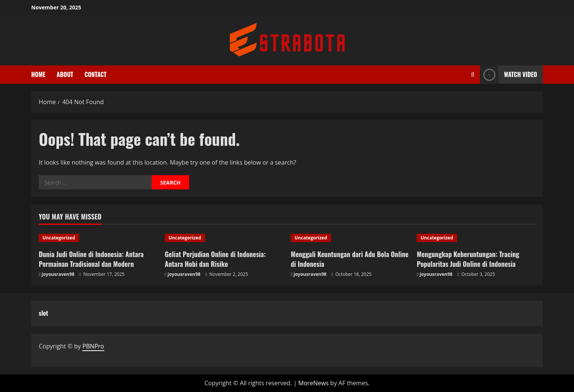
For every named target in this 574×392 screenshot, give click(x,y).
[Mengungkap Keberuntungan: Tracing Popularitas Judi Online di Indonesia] (476, 238)
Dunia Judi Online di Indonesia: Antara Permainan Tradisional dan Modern (91, 259)
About (65, 74)
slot (43, 313)
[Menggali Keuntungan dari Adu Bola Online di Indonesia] (350, 238)
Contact (96, 74)
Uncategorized (59, 238)
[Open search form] (473, 75)
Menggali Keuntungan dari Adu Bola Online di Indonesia (350, 259)
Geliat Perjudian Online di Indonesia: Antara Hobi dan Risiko (215, 259)
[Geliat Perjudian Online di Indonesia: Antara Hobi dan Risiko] (224, 238)
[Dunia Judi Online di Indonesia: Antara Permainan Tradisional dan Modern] (98, 238)
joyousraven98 (58, 274)
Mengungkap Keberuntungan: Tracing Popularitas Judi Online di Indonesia (468, 259)
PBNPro (93, 346)
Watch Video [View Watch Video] (509, 75)
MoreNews (314, 383)
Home (38, 74)
